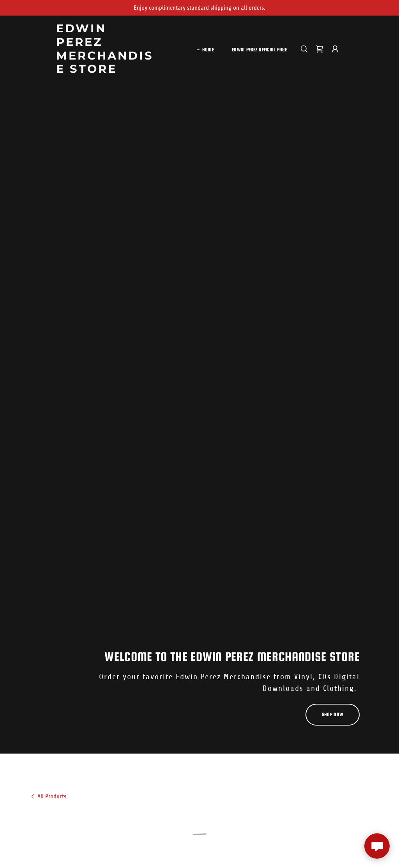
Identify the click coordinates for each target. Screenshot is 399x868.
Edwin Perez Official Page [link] (259, 50)
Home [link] (208, 50)
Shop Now (333, 714)
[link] (106, 71)
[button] (320, 49)
